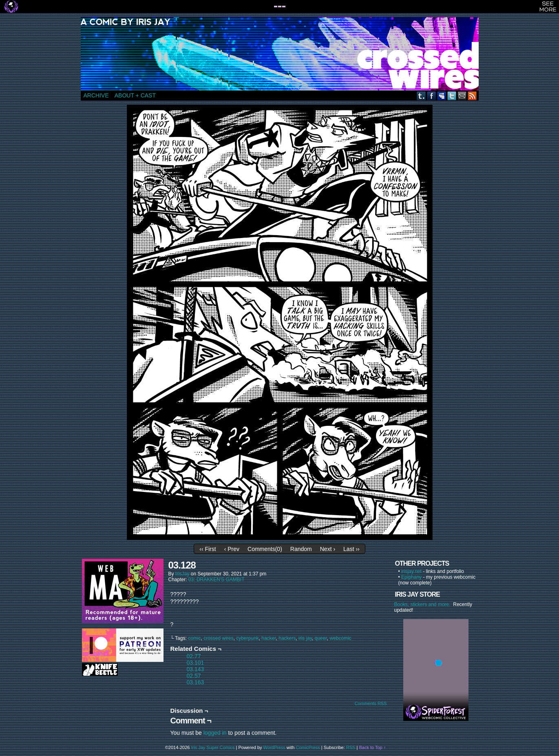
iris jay (305, 638)
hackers (287, 638)
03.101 (196, 663)
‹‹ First (208, 549)
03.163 (196, 682)
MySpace (442, 96)
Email (462, 96)
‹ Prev (232, 549)
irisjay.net (411, 571)
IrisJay (182, 574)
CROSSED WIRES (283, 54)
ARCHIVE (96, 95)
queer (321, 638)
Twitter (452, 96)
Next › (328, 549)
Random (301, 549)
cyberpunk (247, 638)
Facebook (432, 96)
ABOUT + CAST (135, 95)
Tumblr (421, 96)
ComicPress (308, 747)
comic (194, 638)
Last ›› (351, 549)
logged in (215, 733)
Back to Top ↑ (372, 747)
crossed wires (218, 638)
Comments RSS (371, 703)
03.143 (196, 669)
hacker (268, 638)
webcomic (340, 638)
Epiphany (411, 577)
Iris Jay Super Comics (213, 747)
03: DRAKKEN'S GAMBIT (217, 580)
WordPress (274, 747)
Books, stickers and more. (424, 604)
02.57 (194, 676)
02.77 (194, 656)
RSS (472, 96)
